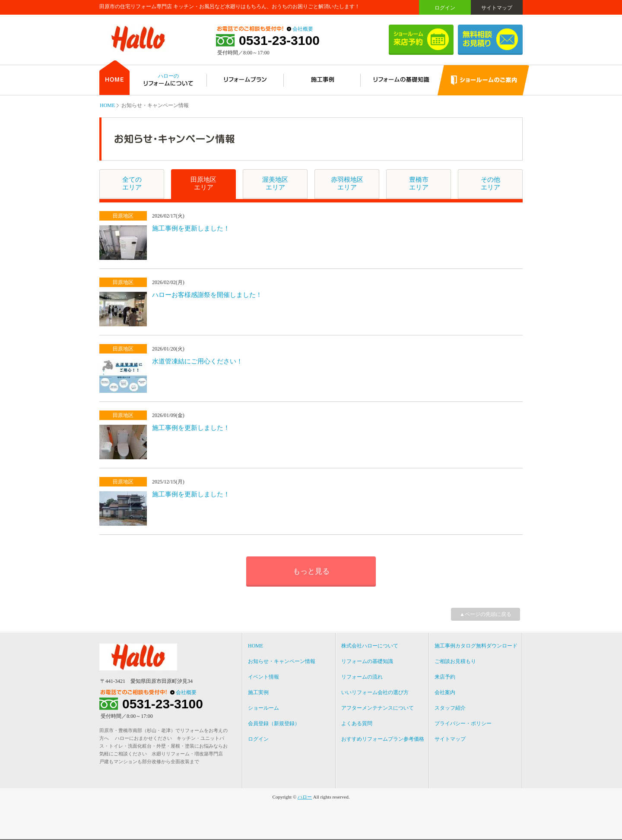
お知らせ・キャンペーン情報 (282, 661)
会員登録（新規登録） (274, 723)
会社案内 (445, 692)
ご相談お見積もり (455, 661)
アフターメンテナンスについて (378, 708)
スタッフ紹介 (450, 708)
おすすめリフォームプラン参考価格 (383, 739)
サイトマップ (497, 8)
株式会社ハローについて (370, 646)
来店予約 (445, 677)
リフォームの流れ (362, 677)
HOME (107, 105)
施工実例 (258, 692)
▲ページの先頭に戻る (486, 614)
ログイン (445, 8)
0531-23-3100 (279, 41)
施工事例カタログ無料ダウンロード (476, 646)
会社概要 (303, 29)
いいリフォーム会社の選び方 (375, 692)
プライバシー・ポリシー (463, 723)
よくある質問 (357, 723)
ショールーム (263, 708)
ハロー (305, 797)
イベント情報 (263, 677)
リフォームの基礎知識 (367, 661)
